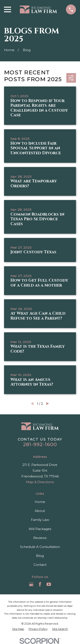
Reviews (40, 538)
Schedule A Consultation (40, 547)
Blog (40, 556)
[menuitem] (18, 629)
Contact (40, 565)
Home (40, 502)
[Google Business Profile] (31, 584)
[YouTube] (49, 584)
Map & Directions (40, 482)
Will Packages (40, 529)
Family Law (40, 520)
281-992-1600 (40, 444)
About (40, 511)
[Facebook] (40, 584)
